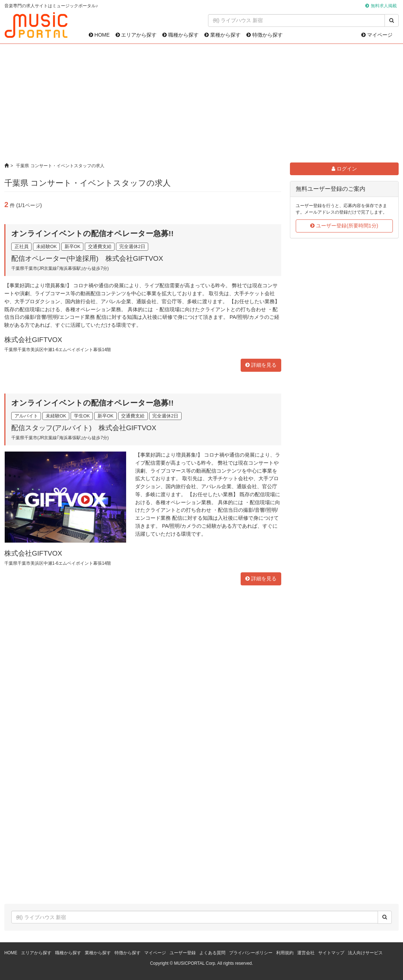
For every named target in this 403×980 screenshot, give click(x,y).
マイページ (377, 35)
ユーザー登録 (183, 953)
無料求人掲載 (384, 6)
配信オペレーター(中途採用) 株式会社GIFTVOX (87, 258)
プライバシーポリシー (251, 953)
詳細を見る (261, 365)
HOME (99, 35)
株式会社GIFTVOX (33, 340)
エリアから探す (136, 35)
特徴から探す (265, 35)
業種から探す (223, 35)
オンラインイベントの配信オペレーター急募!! (92, 233)
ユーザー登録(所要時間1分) (344, 226)
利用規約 (285, 953)
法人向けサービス (365, 953)
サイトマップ (331, 953)
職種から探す (180, 35)
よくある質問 (212, 953)
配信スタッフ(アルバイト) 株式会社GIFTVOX (84, 428)
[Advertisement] (201, 103)
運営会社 (306, 953)
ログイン (344, 169)
